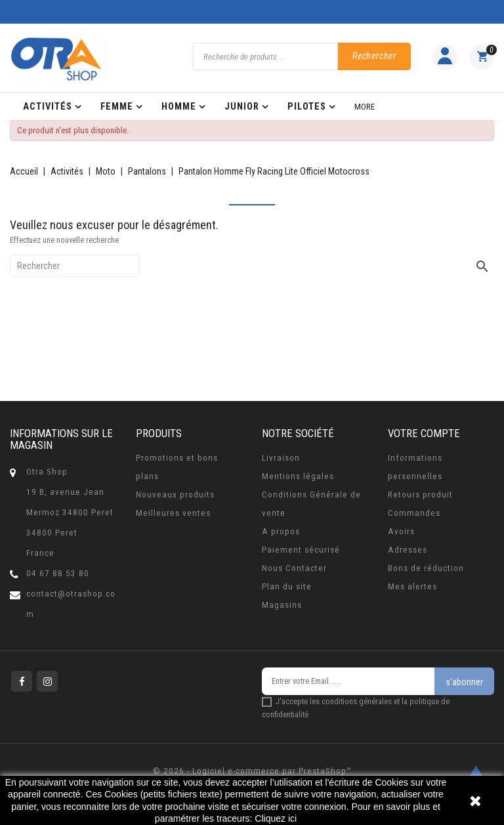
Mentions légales (298, 476)
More (365, 107)
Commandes (414, 513)
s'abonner (464, 682)
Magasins (282, 605)
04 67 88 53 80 (58, 573)
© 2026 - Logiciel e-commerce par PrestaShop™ (252, 771)
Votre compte (424, 433)
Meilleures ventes (173, 513)
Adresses (408, 550)
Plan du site (287, 586)
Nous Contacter (294, 568)
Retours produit (420, 495)
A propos (281, 531)
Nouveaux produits (175, 495)
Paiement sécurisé (301, 550)
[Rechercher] (75, 266)
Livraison (281, 458)
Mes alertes (412, 586)
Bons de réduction (426, 568)
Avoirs (401, 531)
